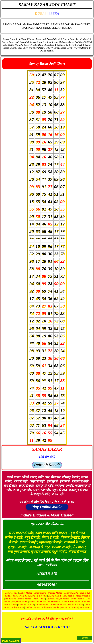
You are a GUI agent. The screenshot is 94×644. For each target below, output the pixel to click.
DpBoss (50, 599)
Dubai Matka (26, 593)
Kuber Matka (54, 602)
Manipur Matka (75, 604)
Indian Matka (29, 596)
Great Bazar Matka (71, 602)
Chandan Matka (26, 604)
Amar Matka (39, 599)
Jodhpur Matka (33, 607)
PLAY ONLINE (11, 641)
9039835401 (47, 585)
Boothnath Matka (69, 607)
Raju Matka (11, 599)
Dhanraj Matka (71, 593)
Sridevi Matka (77, 599)
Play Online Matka (47, 507)
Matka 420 (85, 593)
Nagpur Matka (55, 593)
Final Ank (42, 596)
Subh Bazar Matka (51, 607)
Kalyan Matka (62, 599)
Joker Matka (18, 607)
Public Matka (24, 599)
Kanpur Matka (11, 593)
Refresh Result (47, 465)
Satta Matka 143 (13, 596)
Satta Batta (85, 607)
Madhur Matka (83, 596)
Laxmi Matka (40, 593)
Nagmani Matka (20, 602)
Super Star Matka (38, 602)
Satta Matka (68, 596)
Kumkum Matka (58, 604)
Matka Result (55, 596)
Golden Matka (42, 604)
